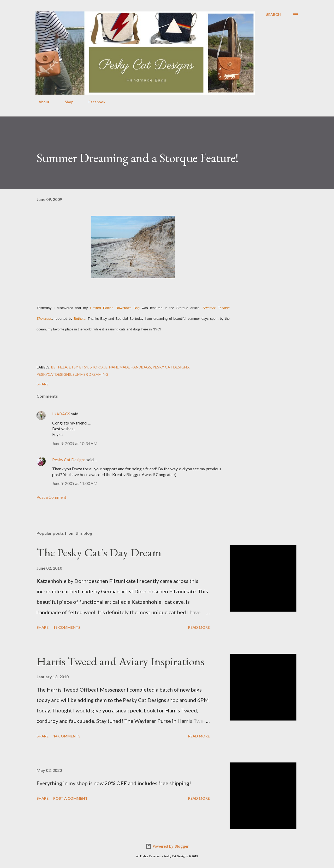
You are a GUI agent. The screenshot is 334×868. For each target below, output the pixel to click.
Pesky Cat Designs (69, 460)
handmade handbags (130, 367)
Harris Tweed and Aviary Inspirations (120, 661)
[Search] (273, 15)
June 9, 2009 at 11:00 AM (75, 483)
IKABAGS (61, 414)
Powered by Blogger (167, 846)
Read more (199, 627)
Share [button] (43, 384)
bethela (59, 367)
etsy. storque (93, 367)
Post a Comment (51, 497)
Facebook (94, 102)
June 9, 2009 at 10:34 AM (75, 443)
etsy (73, 367)
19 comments (67, 627)
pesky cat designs (171, 367)
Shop (66, 102)
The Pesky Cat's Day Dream (99, 552)
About (41, 102)
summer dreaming (90, 374)
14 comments (67, 736)
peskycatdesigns (54, 374)
